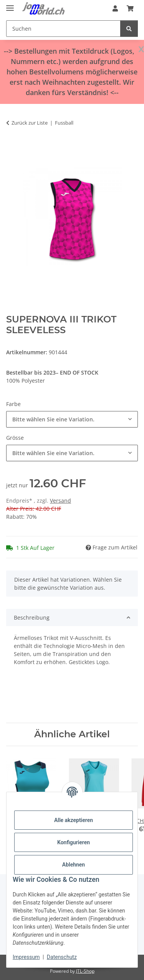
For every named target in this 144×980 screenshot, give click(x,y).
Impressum (26, 957)
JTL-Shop (85, 971)
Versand (60, 501)
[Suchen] (63, 29)
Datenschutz (62, 957)
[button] (115, 8)
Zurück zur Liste (30, 123)
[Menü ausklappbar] (10, 5)
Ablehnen (74, 865)
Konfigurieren (74, 842)
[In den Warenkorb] (12, 147)
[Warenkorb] (130, 8)
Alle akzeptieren (74, 820)
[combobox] (72, 419)
